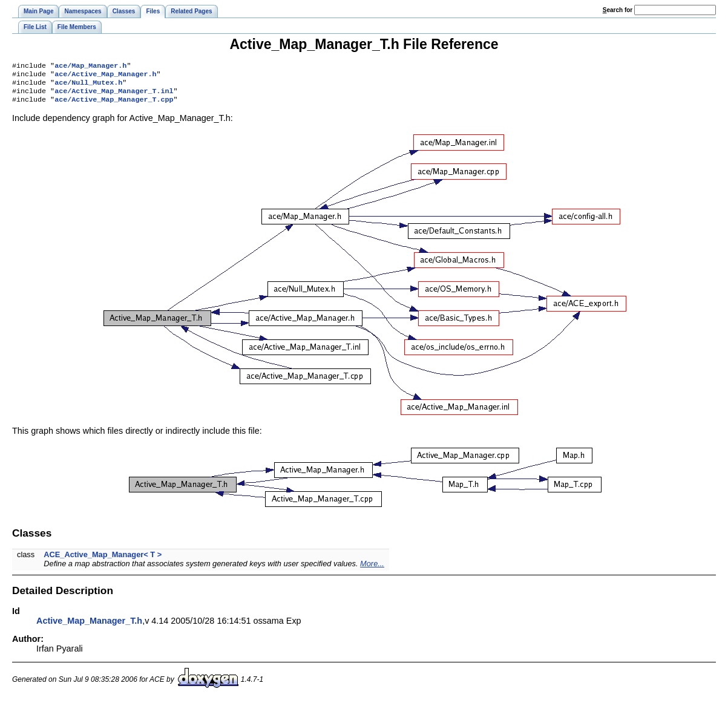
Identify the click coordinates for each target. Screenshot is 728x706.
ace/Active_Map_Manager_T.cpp (114, 105)
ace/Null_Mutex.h (88, 86)
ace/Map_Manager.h (90, 67)
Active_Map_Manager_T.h (89, 627)
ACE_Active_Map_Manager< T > (103, 561)
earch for (618, 10)
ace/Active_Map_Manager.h (105, 76)
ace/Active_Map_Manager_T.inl (114, 96)
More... (372, 570)
